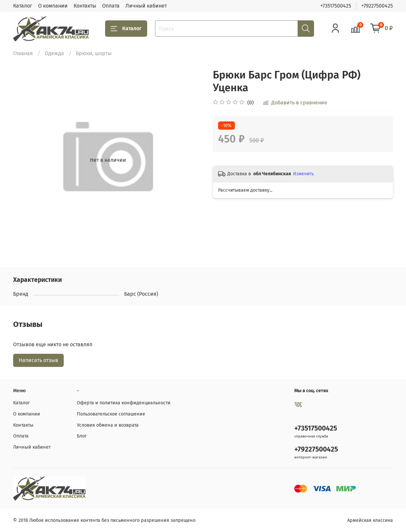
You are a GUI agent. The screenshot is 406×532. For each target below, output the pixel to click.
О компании (53, 6)
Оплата (111, 6)
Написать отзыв (38, 360)
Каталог (23, 6)
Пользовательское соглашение (111, 414)
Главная (23, 53)
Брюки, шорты (94, 53)
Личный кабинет (146, 6)
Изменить (303, 174)
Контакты (85, 6)
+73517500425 (336, 6)
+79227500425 (377, 6)
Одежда (54, 53)
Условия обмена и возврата (108, 425)
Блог (82, 436)
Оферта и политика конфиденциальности (124, 403)
